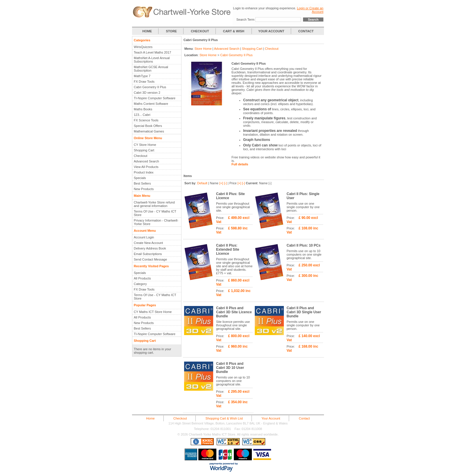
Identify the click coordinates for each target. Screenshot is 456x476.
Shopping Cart (144, 150)
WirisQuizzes (143, 47)
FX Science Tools (146, 120)
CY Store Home (145, 145)
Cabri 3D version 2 (147, 93)
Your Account (271, 418)
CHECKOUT (200, 31)
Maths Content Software (151, 104)
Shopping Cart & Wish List (224, 418)
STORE (172, 31)
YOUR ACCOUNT (271, 31)
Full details (240, 164)
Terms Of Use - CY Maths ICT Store (155, 213)
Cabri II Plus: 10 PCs (304, 245)
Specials (140, 178)
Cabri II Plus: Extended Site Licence (228, 249)
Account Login (144, 237)
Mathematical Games (149, 131)
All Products (142, 278)
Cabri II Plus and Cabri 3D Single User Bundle (304, 312)
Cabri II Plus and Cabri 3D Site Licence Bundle (234, 312)
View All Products (146, 167)
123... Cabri (142, 115)
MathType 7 (142, 76)
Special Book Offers (148, 126)
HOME (147, 31)
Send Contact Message (150, 259)
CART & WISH (234, 31)
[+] (221, 183)
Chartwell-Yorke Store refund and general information (154, 204)
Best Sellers (142, 183)
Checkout (140, 156)
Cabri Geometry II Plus (150, 87)
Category (140, 284)
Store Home (203, 49)
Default (202, 183)
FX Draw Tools (144, 82)
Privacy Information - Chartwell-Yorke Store (156, 222)
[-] (225, 183)
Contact (304, 418)
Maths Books (143, 109)
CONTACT (306, 31)
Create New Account (148, 243)
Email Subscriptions (148, 254)
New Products (144, 189)
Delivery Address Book (150, 248)
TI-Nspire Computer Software (155, 98)
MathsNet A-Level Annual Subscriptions (152, 60)
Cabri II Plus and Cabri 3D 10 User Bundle (230, 368)
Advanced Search (146, 161)
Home (150, 418)
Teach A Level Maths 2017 (152, 52)
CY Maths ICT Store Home (153, 312)
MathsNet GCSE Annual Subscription (151, 69)
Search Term (245, 20)
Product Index (144, 172)
